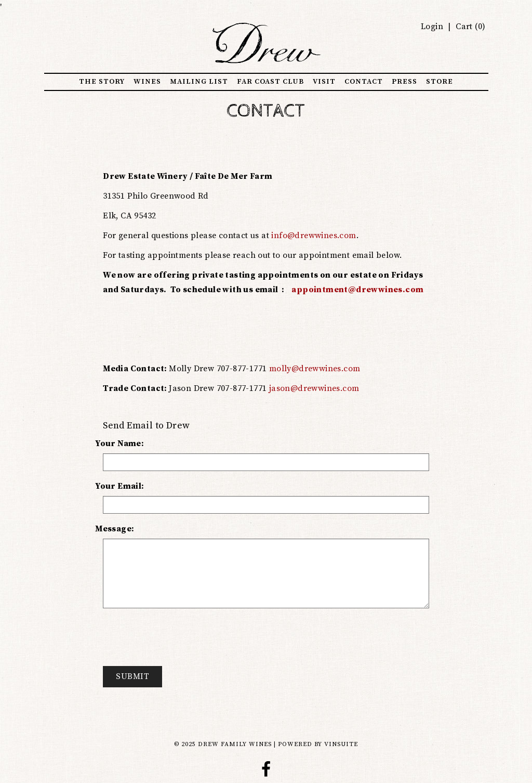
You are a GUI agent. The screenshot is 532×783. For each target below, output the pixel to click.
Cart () (470, 27)
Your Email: (119, 486)
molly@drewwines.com (315, 369)
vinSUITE (341, 744)
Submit (132, 676)
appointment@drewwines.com (357, 290)
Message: (115, 529)
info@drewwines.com (314, 236)
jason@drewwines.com (314, 388)
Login (432, 27)
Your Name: (119, 443)
